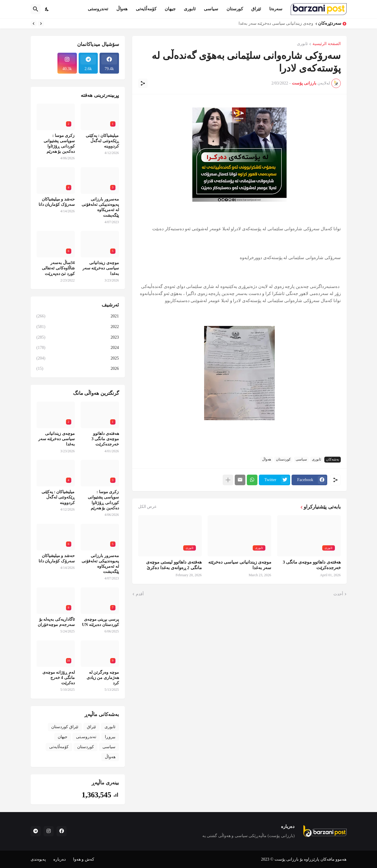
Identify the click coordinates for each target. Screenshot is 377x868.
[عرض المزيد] (228, 480)
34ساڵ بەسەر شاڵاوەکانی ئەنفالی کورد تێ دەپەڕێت (58, 268)
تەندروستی (98, 9)
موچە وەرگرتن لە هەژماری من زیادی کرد (103, 678)
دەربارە (59, 859)
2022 (78, 327)
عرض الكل (148, 507)
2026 (78, 369)
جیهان (170, 9)
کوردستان (283, 459)
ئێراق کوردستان (65, 727)
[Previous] (41, 24)
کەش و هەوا (84, 859)
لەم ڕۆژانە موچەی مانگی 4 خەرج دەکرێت (59, 678)
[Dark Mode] (47, 9)
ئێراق (256, 9)
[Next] (34, 24)
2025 (78, 358)
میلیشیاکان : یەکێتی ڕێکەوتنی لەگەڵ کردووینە (102, 141)
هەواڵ (122, 9)
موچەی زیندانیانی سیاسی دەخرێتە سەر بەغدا (274, 23)
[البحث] (36, 9)
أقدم (140, 594)
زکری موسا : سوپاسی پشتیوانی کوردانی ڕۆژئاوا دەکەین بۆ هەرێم (59, 144)
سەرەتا (276, 9)
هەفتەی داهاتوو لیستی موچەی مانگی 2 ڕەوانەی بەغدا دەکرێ (174, 565)
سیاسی (211, 9)
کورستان (235, 9)
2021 (78, 316)
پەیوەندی (38, 859)
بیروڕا (110, 737)
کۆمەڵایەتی (146, 9)
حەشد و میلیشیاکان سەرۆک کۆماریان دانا (57, 202)
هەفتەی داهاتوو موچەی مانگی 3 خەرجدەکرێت (312, 565)
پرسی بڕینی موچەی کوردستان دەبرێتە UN (100, 622)
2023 (78, 337)
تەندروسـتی (86, 737)
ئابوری (190, 9)
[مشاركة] (143, 83)
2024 (78, 348)
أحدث (338, 594)
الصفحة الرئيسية (327, 44)
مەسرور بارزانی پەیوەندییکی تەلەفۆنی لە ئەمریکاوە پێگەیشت (100, 207)
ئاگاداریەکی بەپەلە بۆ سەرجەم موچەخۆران (56, 622)
